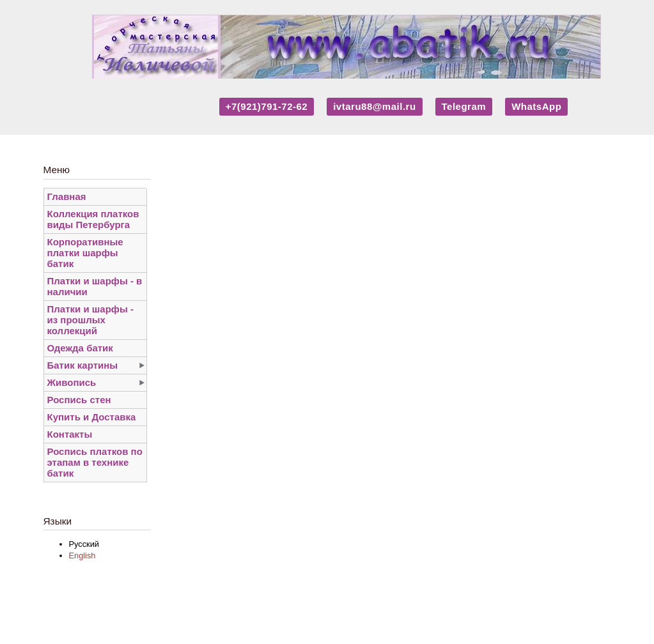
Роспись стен (79, 400)
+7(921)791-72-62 (267, 106)
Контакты (70, 434)
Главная (67, 196)
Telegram (464, 106)
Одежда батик (80, 348)
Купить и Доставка (92, 417)
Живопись (72, 382)
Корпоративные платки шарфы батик (85, 253)
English (82, 556)
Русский (84, 544)
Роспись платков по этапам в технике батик (95, 462)
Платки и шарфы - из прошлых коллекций (90, 320)
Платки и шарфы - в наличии (95, 286)
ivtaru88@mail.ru (374, 106)
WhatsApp (536, 106)
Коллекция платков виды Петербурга (93, 219)
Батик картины (83, 365)
